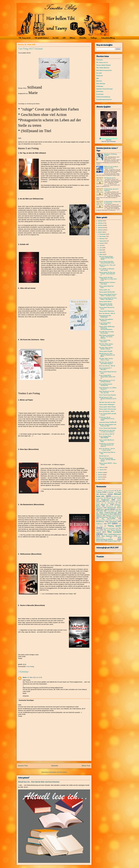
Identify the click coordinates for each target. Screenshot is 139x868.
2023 (100, 228)
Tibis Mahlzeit (107, 536)
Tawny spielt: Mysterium (107, 311)
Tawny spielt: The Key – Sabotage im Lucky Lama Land (108, 279)
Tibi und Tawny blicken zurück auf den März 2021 (106, 258)
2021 (100, 232)
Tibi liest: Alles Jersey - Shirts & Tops (106, 359)
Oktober (102, 239)
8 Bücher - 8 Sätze (114, 492)
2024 (100, 225)
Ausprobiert (100, 498)
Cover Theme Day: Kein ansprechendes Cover (107, 262)
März (101, 254)
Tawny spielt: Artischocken (108, 409)
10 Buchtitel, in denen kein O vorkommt (112, 202)
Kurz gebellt (105, 509)
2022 (100, 230)
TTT (109, 524)
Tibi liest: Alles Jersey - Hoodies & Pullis (106, 345)
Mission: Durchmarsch (114, 516)
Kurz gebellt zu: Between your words (107, 269)
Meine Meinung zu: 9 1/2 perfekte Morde (107, 381)
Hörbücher (100, 76)
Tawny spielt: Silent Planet (107, 407)
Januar (102, 470)
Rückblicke (100, 522)
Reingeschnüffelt (101, 520)
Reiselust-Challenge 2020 (110, 155)
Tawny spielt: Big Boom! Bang (107, 441)
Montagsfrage (104, 517)
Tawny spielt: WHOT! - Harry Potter (108, 464)
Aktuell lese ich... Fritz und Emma (107, 266)
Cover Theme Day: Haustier (108, 395)
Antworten (26, 696)
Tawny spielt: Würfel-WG (107, 292)
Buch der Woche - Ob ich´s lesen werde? (107, 449)
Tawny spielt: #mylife (106, 351)
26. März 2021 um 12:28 (35, 677)
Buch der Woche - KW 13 (107, 313)
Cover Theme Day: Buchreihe (105, 341)
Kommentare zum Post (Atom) (58, 772)
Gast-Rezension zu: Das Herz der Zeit (107, 392)
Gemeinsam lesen (114, 508)
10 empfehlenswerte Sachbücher (106, 385)
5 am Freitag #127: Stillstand (105, 324)
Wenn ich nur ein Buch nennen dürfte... (111, 167)
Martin (25, 677)
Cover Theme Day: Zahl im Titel (107, 453)
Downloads (100, 94)
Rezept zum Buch (113, 520)
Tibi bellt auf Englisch (109, 528)
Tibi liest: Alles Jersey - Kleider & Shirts (106, 348)
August (102, 243)
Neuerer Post (23, 766)
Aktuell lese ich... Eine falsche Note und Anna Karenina (39, 782)
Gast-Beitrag (109, 506)
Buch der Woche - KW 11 (107, 411)
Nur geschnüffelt (109, 519)
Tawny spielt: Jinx (105, 290)
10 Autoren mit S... (110, 178)
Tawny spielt (114, 526)
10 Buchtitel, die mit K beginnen (111, 190)
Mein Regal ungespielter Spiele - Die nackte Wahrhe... (107, 337)
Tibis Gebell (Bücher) (42, 38)
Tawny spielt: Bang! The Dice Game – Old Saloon (108, 299)
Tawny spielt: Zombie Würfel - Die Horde (106, 304)
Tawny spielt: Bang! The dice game (108, 372)
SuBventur (100, 524)
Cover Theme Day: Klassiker (108, 428)
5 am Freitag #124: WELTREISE (105, 437)
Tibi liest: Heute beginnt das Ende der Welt (108, 425)
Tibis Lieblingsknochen (113, 534)
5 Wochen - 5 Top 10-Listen (105, 490)
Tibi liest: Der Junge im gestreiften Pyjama (106, 363)
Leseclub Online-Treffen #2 (108, 422)
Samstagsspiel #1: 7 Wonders (105, 369)
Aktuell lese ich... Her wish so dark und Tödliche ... (107, 431)
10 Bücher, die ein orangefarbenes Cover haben (107, 419)
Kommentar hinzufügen (26, 700)
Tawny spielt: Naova (105, 302)
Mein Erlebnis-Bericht (108, 513)
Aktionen (72, 38)
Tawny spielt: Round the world (107, 308)
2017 (100, 479)
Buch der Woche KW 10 (107, 434)
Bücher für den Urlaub (114, 498)
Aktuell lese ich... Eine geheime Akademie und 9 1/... (108, 399)
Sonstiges (113, 522)
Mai (101, 250)
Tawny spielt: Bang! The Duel (106, 287)
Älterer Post (86, 766)
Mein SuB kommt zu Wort (105, 514)
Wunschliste (100, 541)
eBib (64, 38)
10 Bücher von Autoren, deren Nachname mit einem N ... (107, 445)
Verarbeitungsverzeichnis (104, 99)
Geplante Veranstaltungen (104, 89)
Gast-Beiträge (101, 84)
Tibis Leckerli (114, 532)
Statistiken (83, 38)
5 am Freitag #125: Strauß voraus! (108, 414)
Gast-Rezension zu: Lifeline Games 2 (108, 388)
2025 (100, 223)
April (101, 252)
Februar (102, 467)
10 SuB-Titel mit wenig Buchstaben (106, 332)
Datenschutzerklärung (108, 38)
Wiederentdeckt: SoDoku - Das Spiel (107, 283)
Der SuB (56, 38)
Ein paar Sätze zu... (109, 504)
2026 (100, 221)
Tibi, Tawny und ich (24, 38)
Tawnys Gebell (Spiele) (103, 65)
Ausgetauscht (115, 497)
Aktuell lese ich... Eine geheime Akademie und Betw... (107, 355)
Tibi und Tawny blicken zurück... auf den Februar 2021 (107, 460)
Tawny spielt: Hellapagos (107, 404)
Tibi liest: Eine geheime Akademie (106, 320)
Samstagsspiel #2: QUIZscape (105, 316)
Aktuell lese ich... (104, 456)
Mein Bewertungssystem (104, 70)
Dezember (103, 234)
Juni (101, 248)
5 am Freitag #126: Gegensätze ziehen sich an (107, 377)
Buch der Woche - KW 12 (107, 366)
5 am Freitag (30, 667)
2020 (101, 473)
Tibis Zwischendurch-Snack (109, 538)
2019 (100, 475)
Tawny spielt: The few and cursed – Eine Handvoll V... (107, 274)
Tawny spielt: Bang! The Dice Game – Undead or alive (108, 295)
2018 (100, 477)
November (103, 236)
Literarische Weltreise (114, 511)
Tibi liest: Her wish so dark (107, 402)
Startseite (55, 766)
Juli (101, 245)
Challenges (94, 38)
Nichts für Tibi (116, 517)
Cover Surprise (111, 501)
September (103, 241)
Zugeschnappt (113, 541)
